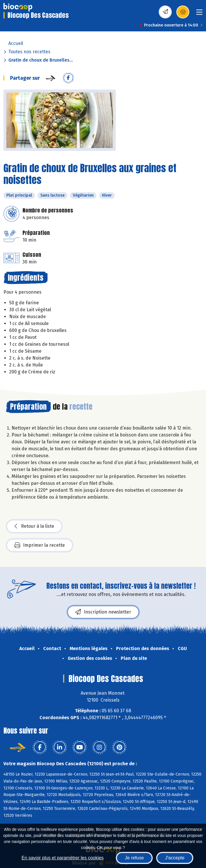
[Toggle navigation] (199, 14)
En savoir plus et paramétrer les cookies (63, 858)
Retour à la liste (34, 526)
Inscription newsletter (103, 612)
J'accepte (175, 858)
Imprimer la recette (40, 545)
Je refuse (134, 858)
